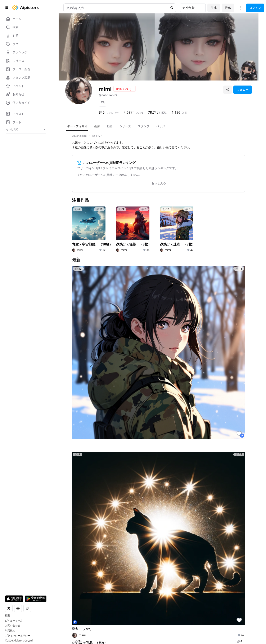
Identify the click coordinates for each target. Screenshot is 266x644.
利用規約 (10, 631)
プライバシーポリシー (18, 636)
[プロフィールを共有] (227, 90)
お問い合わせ (13, 626)
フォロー (243, 90)
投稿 (228, 8)
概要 (8, 615)
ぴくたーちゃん (14, 621)
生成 (214, 8)
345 (102, 112)
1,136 (176, 112)
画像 (97, 126)
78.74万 (154, 112)
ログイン (255, 8)
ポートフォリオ (77, 126)
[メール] (103, 103)
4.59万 (129, 112)
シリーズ (125, 126)
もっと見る (159, 183)
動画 (110, 126)
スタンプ (144, 126)
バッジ (161, 126)
